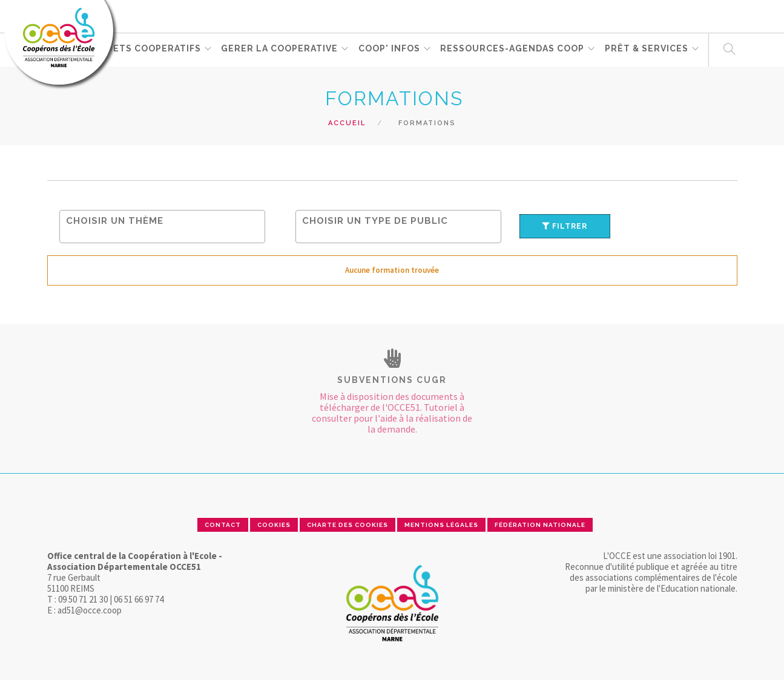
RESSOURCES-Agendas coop (513, 49)
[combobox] (162, 227)
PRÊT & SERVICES (648, 49)
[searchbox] (165, 221)
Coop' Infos (390, 49)
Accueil (347, 123)
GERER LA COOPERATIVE (280, 49)
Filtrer (565, 226)
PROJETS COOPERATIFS (145, 49)
